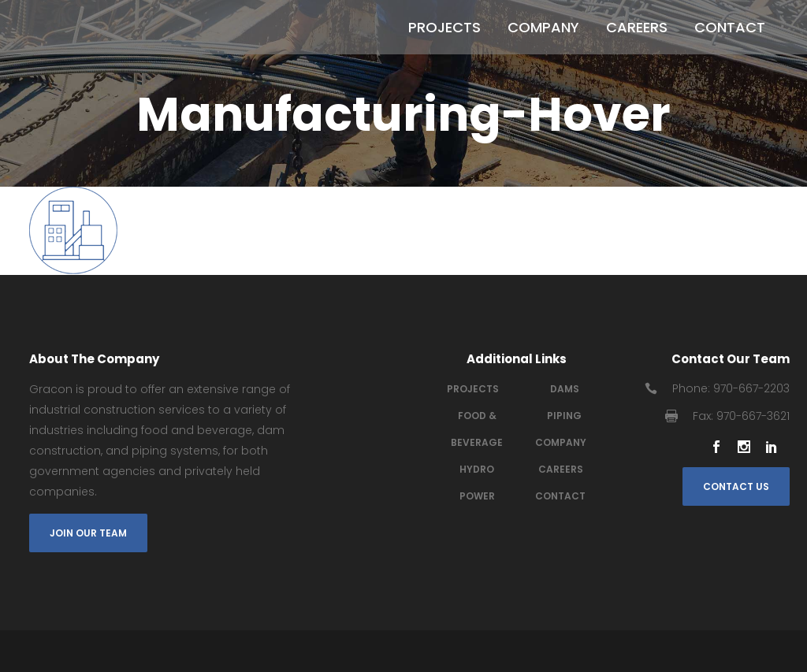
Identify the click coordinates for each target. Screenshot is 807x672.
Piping (564, 416)
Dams (565, 389)
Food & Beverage (477, 429)
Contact (560, 496)
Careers (561, 469)
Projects (473, 389)
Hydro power (477, 483)
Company (561, 442)
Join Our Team (88, 533)
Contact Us (736, 486)
